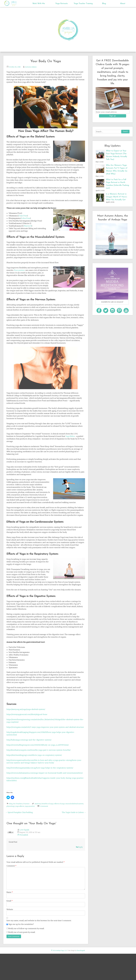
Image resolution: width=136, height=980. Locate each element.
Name (10, 892)
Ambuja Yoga (7, 3)
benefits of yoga (48, 804)
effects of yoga (59, 804)
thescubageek (81, 950)
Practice (26, 804)
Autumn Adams (31, 67)
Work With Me (39, 4)
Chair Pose (23, 216)
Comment (11, 866)
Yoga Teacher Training (83, 4)
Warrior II (28, 226)
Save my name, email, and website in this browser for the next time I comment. (39, 921)
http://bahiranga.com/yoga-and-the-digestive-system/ (29, 740)
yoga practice (30, 806)
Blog (104, 4)
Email (10, 901)
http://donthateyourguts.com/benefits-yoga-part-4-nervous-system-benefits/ (39, 750)
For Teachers (18, 804)
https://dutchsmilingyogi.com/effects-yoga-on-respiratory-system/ (34, 755)
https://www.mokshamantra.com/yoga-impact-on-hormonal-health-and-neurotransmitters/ (45, 773)
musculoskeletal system (74, 804)
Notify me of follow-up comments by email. (26, 928)
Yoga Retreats (62, 4)
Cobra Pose (26, 218)
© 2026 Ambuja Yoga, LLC (59, 950)
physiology (11, 806)
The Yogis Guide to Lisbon (74, 812)
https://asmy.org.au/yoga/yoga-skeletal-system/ (26, 709)
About (123, 4)
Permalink (24, 835)
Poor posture (19, 270)
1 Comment (44, 806)
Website (10, 909)
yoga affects (20, 806)
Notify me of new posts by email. (22, 932)
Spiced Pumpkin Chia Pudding (19, 812)
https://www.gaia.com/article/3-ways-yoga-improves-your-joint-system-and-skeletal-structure (45, 727)
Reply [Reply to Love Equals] (80, 847)
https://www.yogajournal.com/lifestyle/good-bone (27, 714)
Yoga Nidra (70, 436)
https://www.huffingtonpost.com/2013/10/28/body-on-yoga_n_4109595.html (38, 745)
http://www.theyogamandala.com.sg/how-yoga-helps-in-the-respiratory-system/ (40, 768)
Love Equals (24, 830)
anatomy (38, 804)
